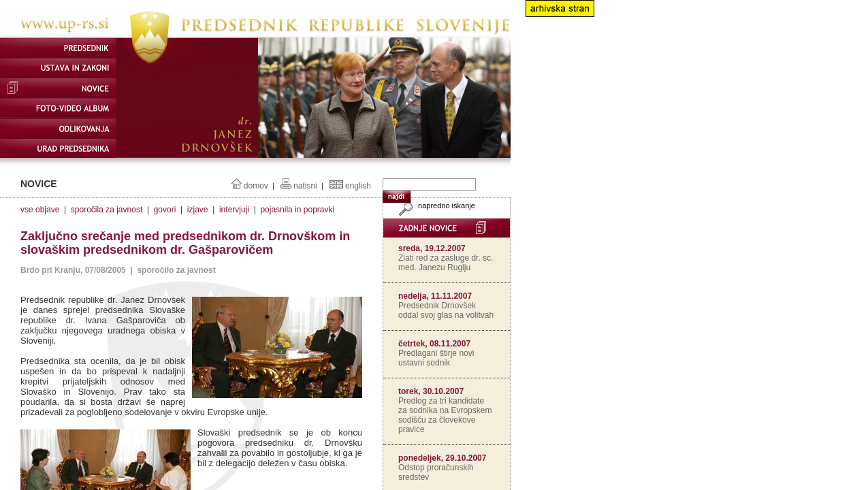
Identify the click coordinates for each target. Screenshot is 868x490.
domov (256, 186)
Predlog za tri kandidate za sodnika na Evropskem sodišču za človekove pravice (445, 415)
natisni (305, 186)
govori (165, 210)
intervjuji (234, 210)
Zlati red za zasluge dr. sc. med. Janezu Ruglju (446, 263)
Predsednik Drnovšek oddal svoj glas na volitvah (446, 310)
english (358, 186)
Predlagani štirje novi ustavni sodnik (436, 358)
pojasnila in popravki (297, 210)
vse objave (40, 210)
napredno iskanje (435, 206)
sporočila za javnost (107, 210)
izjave (198, 210)
